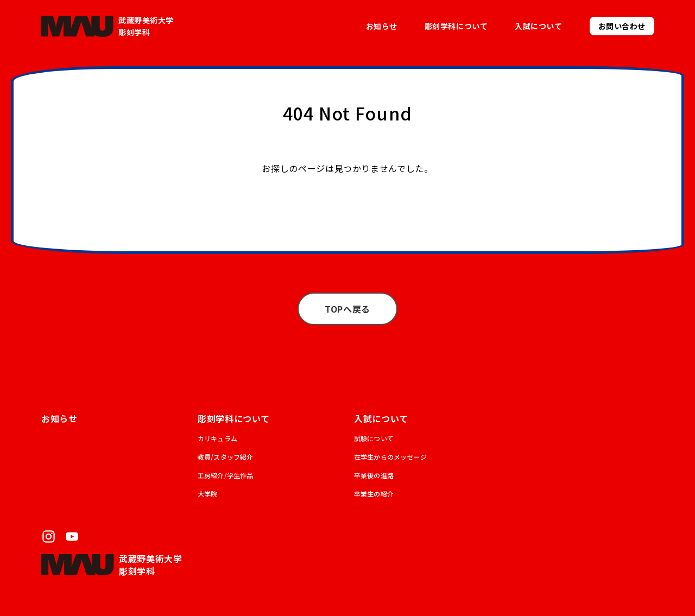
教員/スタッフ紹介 (225, 457)
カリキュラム (217, 438)
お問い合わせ (622, 26)
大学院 (207, 494)
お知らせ (382, 26)
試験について (374, 438)
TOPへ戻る (347, 309)
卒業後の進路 (374, 475)
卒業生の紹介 (374, 494)
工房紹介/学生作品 (225, 475)
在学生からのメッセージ (390, 457)
